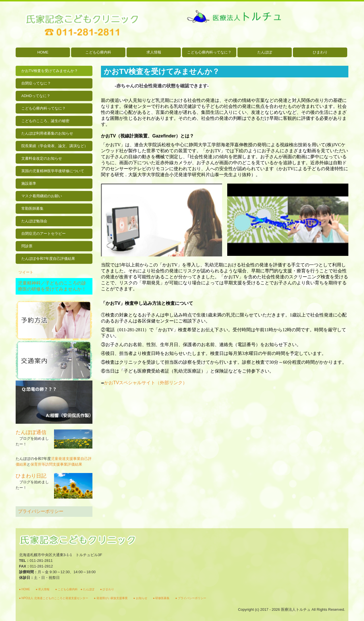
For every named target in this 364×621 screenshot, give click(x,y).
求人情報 (154, 52)
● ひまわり (107, 589)
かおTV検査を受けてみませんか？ (50, 71)
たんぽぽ (265, 52)
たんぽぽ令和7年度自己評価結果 (48, 259)
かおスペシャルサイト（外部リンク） (146, 383)
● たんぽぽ (87, 589)
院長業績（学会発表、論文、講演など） (55, 146)
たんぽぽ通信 (31, 432)
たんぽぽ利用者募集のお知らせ (47, 133)
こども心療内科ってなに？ (209, 52)
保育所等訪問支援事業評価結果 (56, 464)
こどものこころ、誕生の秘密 (45, 121)
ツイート (26, 272)
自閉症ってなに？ (36, 83)
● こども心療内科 (66, 589)
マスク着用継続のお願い (42, 196)
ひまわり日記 (31, 476)
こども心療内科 (98, 52)
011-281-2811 (41, 561)
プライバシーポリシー (41, 511)
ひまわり (320, 52)
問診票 (27, 246)
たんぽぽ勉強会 (34, 221)
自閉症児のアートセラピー (44, 234)
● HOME (25, 589)
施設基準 (29, 183)
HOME (43, 52)
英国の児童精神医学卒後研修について (53, 171)
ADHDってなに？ (36, 96)
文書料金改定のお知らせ (42, 158)
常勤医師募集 (32, 208)
